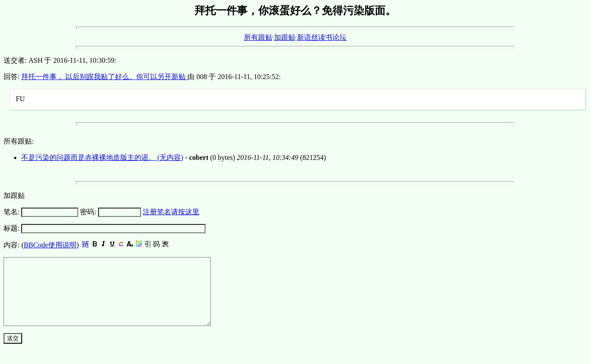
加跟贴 (285, 37)
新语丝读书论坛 (322, 37)
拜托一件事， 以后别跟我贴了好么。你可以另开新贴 (104, 77)
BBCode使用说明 (50, 245)
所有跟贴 (258, 37)
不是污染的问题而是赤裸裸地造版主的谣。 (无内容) (102, 157)
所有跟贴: (19, 141)
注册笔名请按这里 (171, 212)
